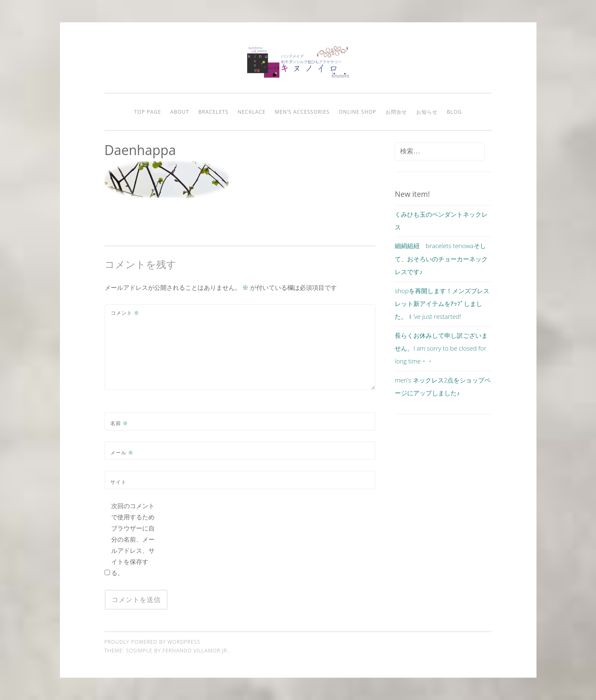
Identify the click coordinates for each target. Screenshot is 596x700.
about (180, 112)
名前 (119, 423)
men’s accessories (302, 112)
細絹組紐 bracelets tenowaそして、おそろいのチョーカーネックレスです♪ (441, 259)
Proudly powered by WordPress (153, 642)
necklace (252, 112)
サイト (118, 482)
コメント (125, 313)
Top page (147, 112)
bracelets (213, 112)
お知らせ (427, 112)
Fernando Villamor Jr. (195, 651)
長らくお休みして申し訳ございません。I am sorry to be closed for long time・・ (441, 348)
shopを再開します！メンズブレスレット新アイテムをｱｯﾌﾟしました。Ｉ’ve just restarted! (442, 304)
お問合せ (396, 112)
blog (454, 112)
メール (122, 453)
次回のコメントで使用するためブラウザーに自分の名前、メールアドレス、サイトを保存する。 (133, 539)
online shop (358, 112)
